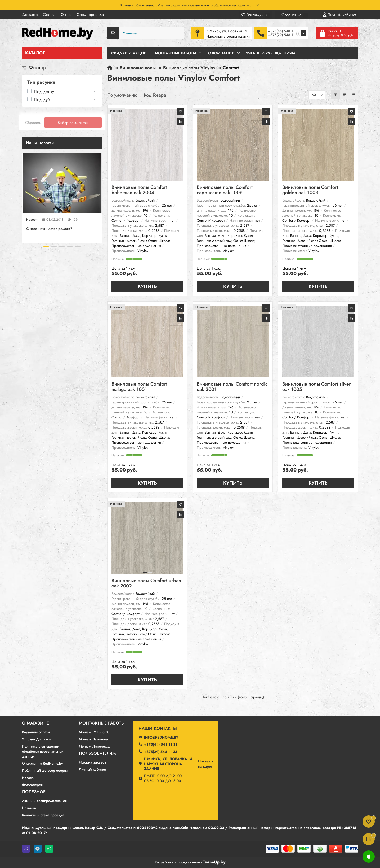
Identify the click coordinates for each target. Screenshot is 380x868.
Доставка (30, 15)
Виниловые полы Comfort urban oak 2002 (146, 584)
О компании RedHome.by (42, 763)
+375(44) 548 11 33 (284, 31)
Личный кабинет (92, 769)
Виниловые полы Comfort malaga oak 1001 (139, 387)
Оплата (49, 15)
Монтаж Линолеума (95, 746)
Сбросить (33, 123)
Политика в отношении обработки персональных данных (43, 751)
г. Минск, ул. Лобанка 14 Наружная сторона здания (168, 764)
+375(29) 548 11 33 (284, 35)
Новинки (29, 808)
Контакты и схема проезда (43, 815)
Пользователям (97, 753)
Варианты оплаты (36, 732)
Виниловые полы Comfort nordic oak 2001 (232, 387)
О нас (66, 15)
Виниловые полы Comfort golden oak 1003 (310, 190)
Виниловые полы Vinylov (189, 68)
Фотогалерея (32, 785)
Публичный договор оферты (45, 771)
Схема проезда (90, 15)
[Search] (145, 33)
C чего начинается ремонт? (49, 229)
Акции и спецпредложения (44, 801)
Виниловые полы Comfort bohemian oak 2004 (139, 190)
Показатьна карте (206, 764)
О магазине (35, 723)
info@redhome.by (161, 737)
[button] (46, 247)
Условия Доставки (36, 739)
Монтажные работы (102, 723)
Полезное (34, 792)
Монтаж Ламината (93, 739)
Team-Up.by (214, 862)
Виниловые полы (138, 68)
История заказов (92, 762)
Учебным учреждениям (271, 53)
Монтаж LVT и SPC (94, 732)
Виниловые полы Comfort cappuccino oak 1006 (225, 190)
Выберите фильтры (73, 123)
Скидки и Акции (129, 53)
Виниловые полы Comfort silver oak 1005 (317, 387)
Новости (32, 220)
